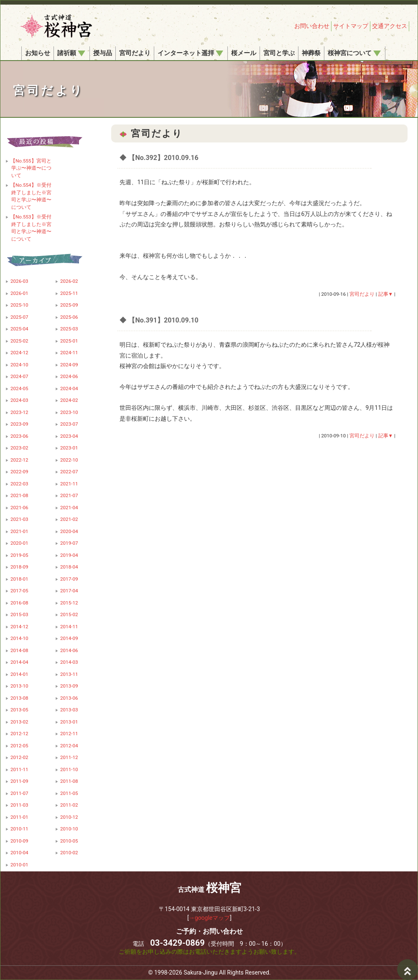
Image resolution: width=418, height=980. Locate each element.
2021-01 (19, 531)
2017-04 (69, 591)
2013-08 (19, 698)
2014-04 (19, 662)
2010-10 (69, 829)
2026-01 (19, 293)
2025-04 (19, 329)
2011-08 (69, 781)
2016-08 (19, 603)
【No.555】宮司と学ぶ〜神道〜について (31, 168)
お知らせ (38, 53)
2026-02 (69, 281)
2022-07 (69, 472)
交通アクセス (390, 26)
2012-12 (19, 734)
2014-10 (19, 638)
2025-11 (69, 293)
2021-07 (69, 495)
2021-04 (69, 508)
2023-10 (69, 412)
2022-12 (19, 460)
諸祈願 (71, 53)
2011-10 (69, 769)
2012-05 (19, 746)
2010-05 (69, 841)
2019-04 (69, 555)
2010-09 (19, 841)
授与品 (103, 53)
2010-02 (69, 853)
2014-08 (19, 650)
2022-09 (19, 472)
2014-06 (69, 650)
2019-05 (19, 555)
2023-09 (19, 424)
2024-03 (19, 400)
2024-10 (19, 365)
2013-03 (69, 710)
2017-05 (19, 591)
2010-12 (69, 817)
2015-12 (69, 603)
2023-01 (69, 448)
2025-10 (19, 305)
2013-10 (19, 686)
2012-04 (69, 746)
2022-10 (69, 460)
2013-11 (69, 674)
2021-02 (69, 519)
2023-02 (19, 448)
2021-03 (19, 519)
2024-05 (19, 388)
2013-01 (69, 722)
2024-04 (69, 388)
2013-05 (19, 710)
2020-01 (19, 543)
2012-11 (69, 734)
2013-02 (19, 722)
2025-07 (19, 317)
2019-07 (69, 543)
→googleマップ (210, 918)
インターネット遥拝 (190, 53)
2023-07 (69, 424)
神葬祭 (311, 53)
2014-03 (69, 662)
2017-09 (69, 579)
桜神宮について (354, 53)
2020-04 (69, 531)
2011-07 (19, 793)
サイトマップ (351, 26)
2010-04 (19, 853)
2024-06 (69, 376)
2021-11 (69, 484)
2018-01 (19, 579)
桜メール (244, 53)
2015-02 (69, 614)
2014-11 (69, 627)
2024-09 (69, 365)
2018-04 (69, 567)
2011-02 (69, 805)
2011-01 (19, 817)
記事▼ (386, 294)
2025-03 (69, 329)
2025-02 (19, 341)
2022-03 (19, 484)
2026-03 (19, 281)
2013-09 (69, 686)
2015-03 (19, 614)
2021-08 (19, 495)
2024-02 (69, 400)
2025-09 (69, 305)
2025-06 (69, 317)
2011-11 (19, 769)
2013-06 (69, 698)
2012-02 (19, 757)
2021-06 (19, 508)
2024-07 (19, 376)
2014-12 (19, 627)
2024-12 (19, 353)
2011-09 (19, 781)
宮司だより (135, 53)
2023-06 (19, 436)
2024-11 (69, 353)
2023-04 (69, 436)
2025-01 (69, 341)
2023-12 (19, 412)
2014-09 (69, 638)
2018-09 (19, 567)
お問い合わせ (312, 26)
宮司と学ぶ (279, 53)
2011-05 (69, 793)
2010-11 (19, 829)
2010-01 (19, 865)
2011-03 (19, 805)
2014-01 (19, 674)
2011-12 (69, 757)
